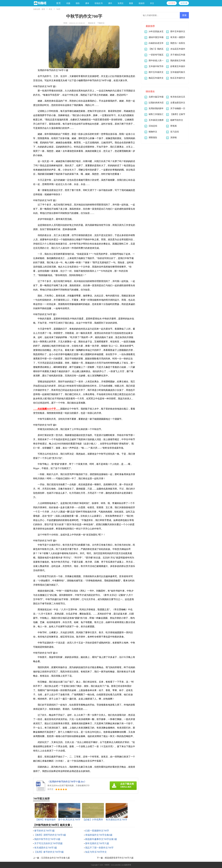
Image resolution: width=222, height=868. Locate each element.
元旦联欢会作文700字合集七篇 (55, 858)
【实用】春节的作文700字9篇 (49, 852)
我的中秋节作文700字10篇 (47, 839)
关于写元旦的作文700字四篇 (48, 843)
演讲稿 (174, 138)
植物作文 (153, 132)
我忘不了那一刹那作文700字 (99, 848)
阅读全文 (92, 23)
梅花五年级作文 (156, 78)
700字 (58, 9)
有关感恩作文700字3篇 (46, 848)
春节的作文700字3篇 (44, 831)
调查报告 (153, 138)
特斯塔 (107, 865)
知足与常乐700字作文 (96, 852)
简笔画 (174, 126)
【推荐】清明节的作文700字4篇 (50, 835)
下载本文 (101, 23)
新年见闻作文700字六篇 (97, 843)
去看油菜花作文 (178, 103)
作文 (51, 9)
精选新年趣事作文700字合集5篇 (101, 839)
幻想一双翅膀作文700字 (97, 831)
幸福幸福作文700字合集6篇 (99, 835)
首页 (58, 3)
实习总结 (175, 132)
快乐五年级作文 (178, 78)
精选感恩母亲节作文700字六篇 (119, 858)
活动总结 (153, 126)
